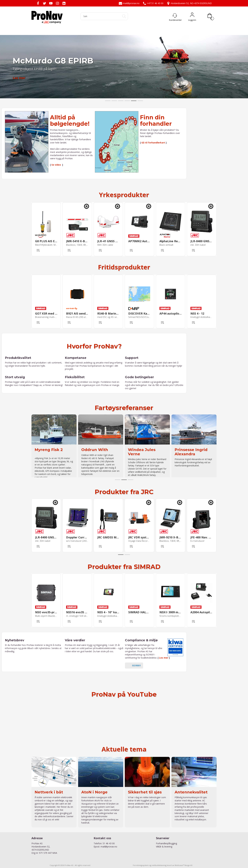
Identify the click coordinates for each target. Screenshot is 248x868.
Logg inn (192, 16)
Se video (56, 165)
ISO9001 (136, 665)
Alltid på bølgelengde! (70, 120)
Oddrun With (95, 450)
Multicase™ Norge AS (184, 865)
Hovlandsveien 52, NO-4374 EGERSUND (189, 3)
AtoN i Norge (94, 792)
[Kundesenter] (175, 16)
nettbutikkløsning (159, 865)
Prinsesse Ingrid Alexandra (191, 452)
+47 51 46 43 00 (153, 3)
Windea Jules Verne (142, 452)
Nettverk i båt (49, 792)
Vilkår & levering (164, 847)
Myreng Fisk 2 (49, 450)
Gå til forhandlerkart (153, 143)
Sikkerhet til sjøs (145, 792)
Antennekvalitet (191, 792)
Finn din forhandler (156, 120)
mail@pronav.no (129, 3)
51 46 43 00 (109, 843)
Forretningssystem (141, 865)
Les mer (164, 658)
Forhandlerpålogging (166, 843)
